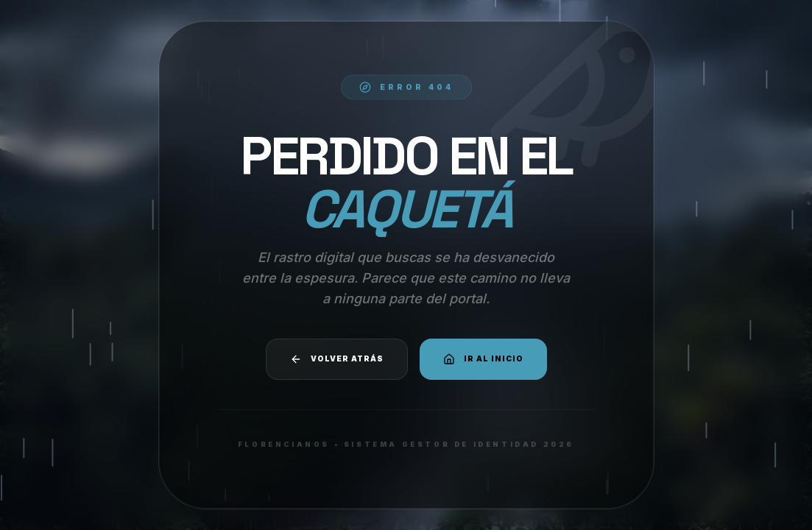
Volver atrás (337, 359)
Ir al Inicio (483, 359)
